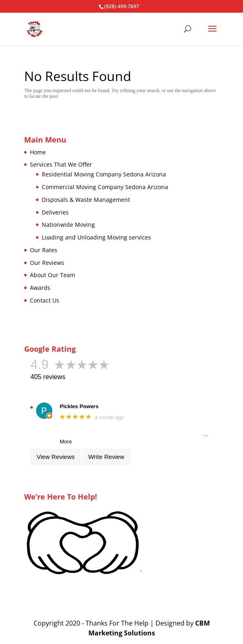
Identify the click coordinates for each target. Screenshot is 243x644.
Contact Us (45, 300)
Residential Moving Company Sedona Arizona (104, 174)
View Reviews (55, 457)
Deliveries (55, 212)
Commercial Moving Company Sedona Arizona (105, 187)
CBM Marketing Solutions (149, 628)
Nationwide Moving (68, 225)
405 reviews (48, 377)
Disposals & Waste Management (86, 200)
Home (38, 152)
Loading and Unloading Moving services (96, 237)
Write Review (106, 457)
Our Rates (44, 250)
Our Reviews (47, 263)
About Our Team (53, 275)
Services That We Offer (61, 164)
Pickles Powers (79, 406)
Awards (40, 288)
